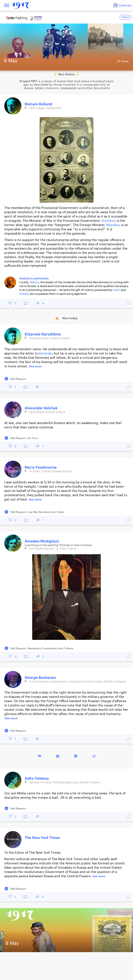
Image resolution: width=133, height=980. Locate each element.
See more (35, 366)
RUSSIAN (126, 17)
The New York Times (42, 838)
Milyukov (113, 225)
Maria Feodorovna (41, 467)
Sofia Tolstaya (37, 778)
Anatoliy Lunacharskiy (34, 278)
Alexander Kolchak (41, 408)
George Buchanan (40, 678)
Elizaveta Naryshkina (43, 334)
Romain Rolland (38, 104)
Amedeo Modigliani (42, 541)
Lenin (116, 290)
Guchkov (108, 221)
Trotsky (24, 294)
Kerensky (46, 354)
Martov (34, 282)
